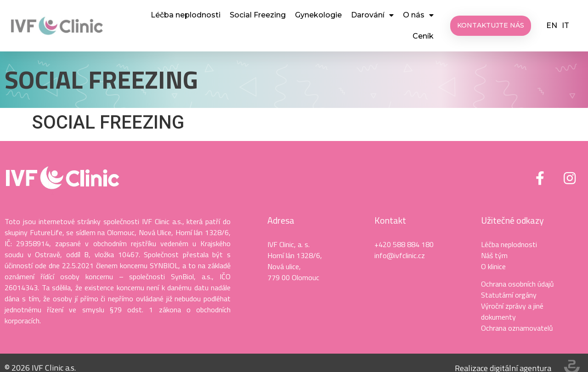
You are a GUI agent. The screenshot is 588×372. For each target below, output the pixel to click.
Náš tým (494, 255)
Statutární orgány (509, 295)
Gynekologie (318, 15)
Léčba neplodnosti (186, 15)
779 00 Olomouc (293, 277)
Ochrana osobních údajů (517, 284)
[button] (491, 26)
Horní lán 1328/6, (295, 255)
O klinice (493, 266)
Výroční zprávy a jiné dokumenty (512, 311)
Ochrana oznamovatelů (517, 328)
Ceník (423, 36)
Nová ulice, (284, 266)
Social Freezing (258, 15)
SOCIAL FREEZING (101, 79)
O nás (418, 15)
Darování (372, 15)
